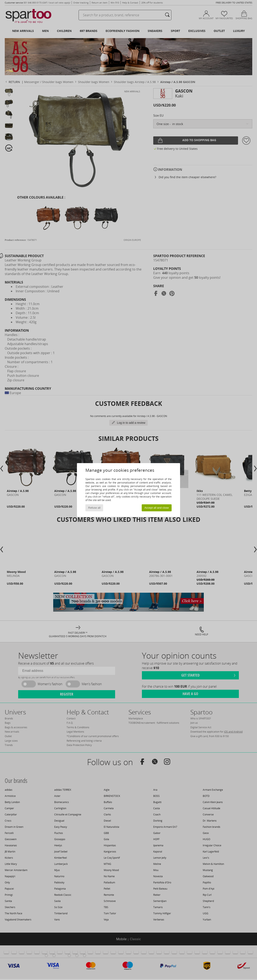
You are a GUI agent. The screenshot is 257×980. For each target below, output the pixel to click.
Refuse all (94, 508)
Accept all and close (157, 508)
